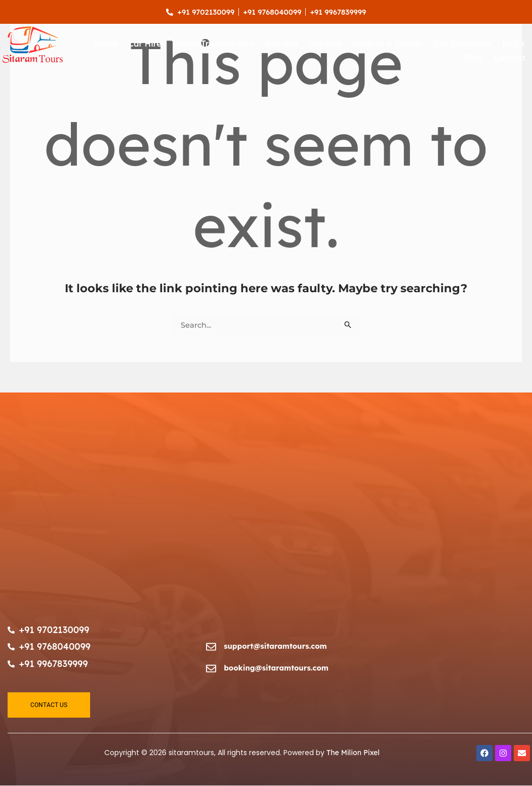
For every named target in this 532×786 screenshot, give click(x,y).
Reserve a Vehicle (387, 44)
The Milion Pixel (353, 754)
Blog (474, 58)
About (106, 44)
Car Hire (145, 44)
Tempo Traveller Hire (213, 44)
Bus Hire (282, 44)
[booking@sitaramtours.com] (211, 669)
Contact (510, 58)
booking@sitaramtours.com (277, 668)
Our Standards (462, 44)
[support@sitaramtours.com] (211, 647)
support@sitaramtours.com (276, 646)
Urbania (325, 44)
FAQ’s (513, 44)
